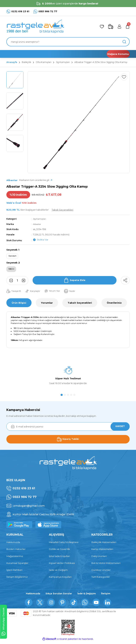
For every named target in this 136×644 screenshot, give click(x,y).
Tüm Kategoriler (101, 578)
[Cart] (127, 27)
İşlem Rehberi (14, 572)
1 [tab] (62, 396)
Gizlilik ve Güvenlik (59, 551)
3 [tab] (68, 396)
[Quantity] (17, 282)
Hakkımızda (13, 544)
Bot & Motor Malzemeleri (106, 565)
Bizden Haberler (16, 551)
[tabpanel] (68, 379)
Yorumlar (47, 304)
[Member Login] (118, 27)
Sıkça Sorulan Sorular (59, 595)
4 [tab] (71, 396)
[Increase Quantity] (25, 282)
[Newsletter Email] (68, 428)
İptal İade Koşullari (59, 558)
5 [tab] (74, 396)
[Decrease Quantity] (10, 282)
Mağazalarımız (15, 558)
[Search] (68, 42)
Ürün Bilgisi (19, 304)
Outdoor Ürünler (101, 572)
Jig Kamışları (40, 219)
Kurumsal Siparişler (17, 565)
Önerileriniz (114, 304)
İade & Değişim (88, 595)
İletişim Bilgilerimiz (17, 578)
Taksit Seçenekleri (80, 304)
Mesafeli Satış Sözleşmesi (64, 544)
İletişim (107, 595)
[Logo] (35, 27)
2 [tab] (65, 396)
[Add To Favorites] (123, 78)
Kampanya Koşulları (60, 578)
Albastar (38, 224)
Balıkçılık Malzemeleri (104, 544)
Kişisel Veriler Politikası (62, 565)
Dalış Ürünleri (99, 558)
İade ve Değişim (58, 572)
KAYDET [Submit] (119, 428)
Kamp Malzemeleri (102, 551)
